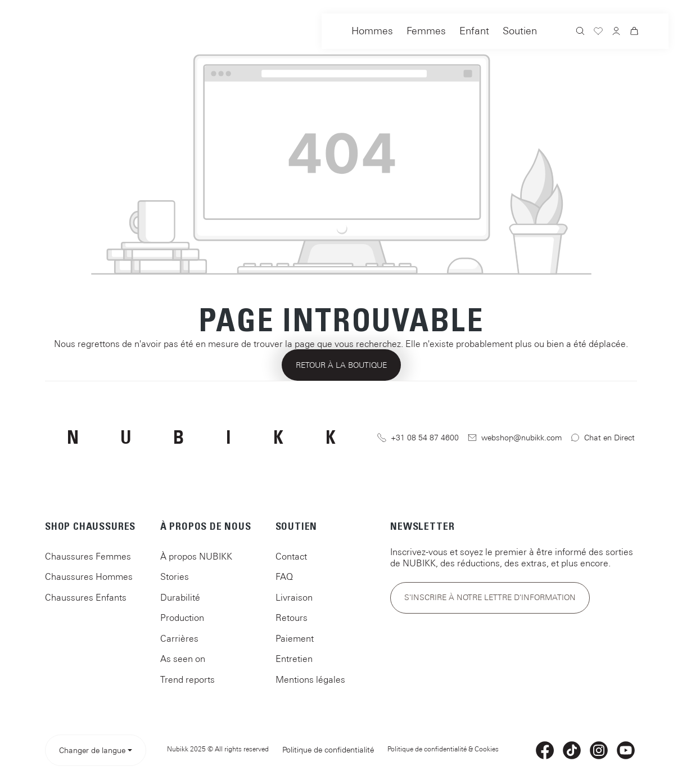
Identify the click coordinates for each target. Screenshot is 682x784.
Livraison (294, 597)
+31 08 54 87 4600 (418, 438)
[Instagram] (599, 750)
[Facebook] (545, 750)
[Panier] (634, 33)
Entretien (294, 659)
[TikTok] (572, 750)
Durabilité (180, 597)
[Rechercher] (580, 32)
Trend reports (188, 679)
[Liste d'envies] (598, 33)
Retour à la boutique (341, 365)
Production (182, 618)
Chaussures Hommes (89, 576)
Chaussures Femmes (88, 556)
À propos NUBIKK (196, 556)
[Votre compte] (616, 32)
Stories (175, 576)
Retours (292, 618)
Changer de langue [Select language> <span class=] (92, 750)
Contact (291, 556)
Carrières (179, 638)
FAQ (284, 576)
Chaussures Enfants (86, 597)
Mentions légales (310, 679)
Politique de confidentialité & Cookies (443, 749)
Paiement (295, 638)
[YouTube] (626, 750)
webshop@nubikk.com (515, 438)
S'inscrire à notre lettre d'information (490, 597)
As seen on (183, 659)
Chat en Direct (603, 438)
